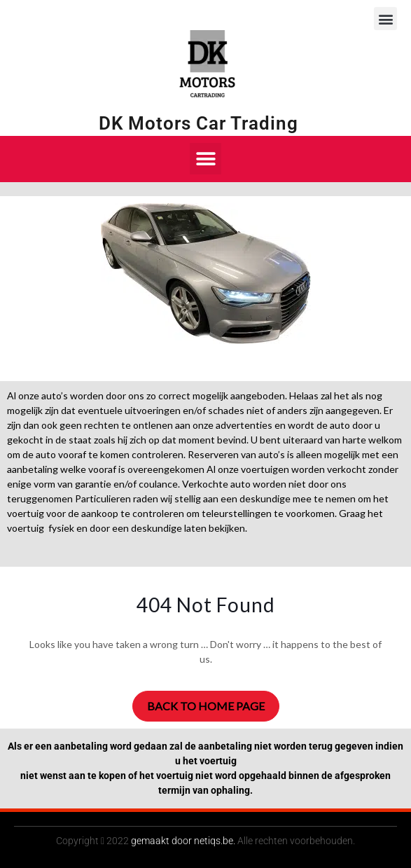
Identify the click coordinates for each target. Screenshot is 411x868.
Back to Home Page (206, 706)
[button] (385, 19)
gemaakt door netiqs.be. (183, 841)
